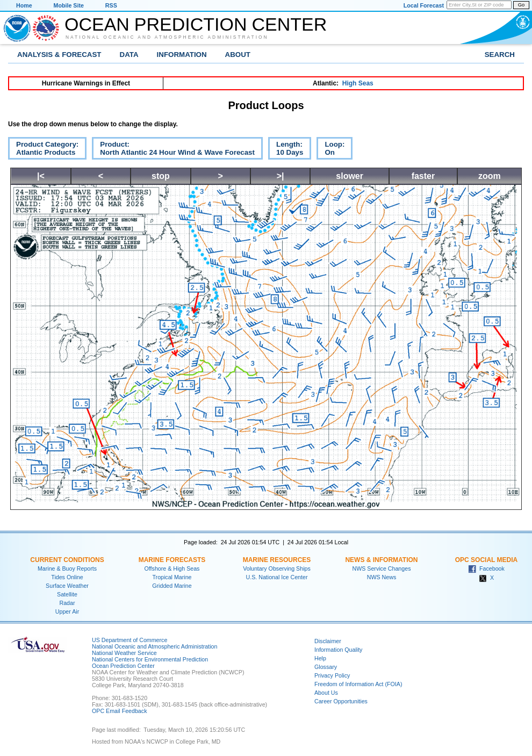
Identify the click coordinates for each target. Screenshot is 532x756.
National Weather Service (124, 653)
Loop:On (330, 150)
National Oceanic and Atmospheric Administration (167, 37)
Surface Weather (67, 586)
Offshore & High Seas (172, 568)
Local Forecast (424, 5)
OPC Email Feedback (119, 711)
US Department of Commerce (130, 640)
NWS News (382, 577)
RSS (111, 5)
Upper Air (67, 611)
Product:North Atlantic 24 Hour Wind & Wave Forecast (173, 150)
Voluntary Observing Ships (277, 568)
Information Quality (338, 650)
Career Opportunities (341, 701)
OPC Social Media (486, 560)
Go (521, 5)
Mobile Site (69, 5)
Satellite (67, 594)
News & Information (381, 560)
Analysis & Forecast (59, 55)
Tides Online (67, 577)
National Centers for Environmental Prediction (150, 659)
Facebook (486, 568)
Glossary (326, 667)
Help (320, 658)
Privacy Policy (332, 675)
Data (129, 55)
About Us (326, 693)
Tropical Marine (172, 577)
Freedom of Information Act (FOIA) (358, 684)
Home (24, 5)
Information (182, 55)
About (238, 55)
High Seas (358, 83)
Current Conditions (67, 560)
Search (500, 55)
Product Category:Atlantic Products (43, 150)
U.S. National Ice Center (277, 577)
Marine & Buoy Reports (67, 568)
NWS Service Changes (382, 568)
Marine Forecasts (172, 560)
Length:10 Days (286, 150)
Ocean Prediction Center (196, 24)
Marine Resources (277, 560)
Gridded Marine (172, 586)
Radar (67, 603)
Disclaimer (328, 641)
